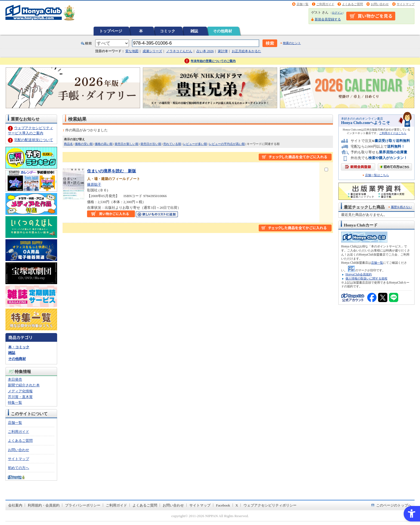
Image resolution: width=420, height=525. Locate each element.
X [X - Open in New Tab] (237, 505)
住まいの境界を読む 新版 (112, 171)
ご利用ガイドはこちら (393, 133)
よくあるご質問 (352, 4)
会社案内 (15, 505)
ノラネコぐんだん (179, 51)
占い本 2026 (205, 51)
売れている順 (172, 144)
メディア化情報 (20, 391)
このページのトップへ (394, 505)
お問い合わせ (380, 4)
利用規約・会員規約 (44, 505)
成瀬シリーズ (152, 51)
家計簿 (223, 51)
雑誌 (194, 31)
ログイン (337, 13)
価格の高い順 (104, 144)
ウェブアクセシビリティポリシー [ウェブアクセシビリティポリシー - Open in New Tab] (270, 505)
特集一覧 (15, 403)
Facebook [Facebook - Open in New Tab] (223, 505)
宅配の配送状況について (34, 140)
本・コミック (19, 347)
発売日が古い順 (151, 144)
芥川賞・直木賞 (20, 397)
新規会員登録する (328, 19)
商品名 (68, 144)
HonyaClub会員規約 (359, 274)
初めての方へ (18, 468)
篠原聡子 (94, 184)
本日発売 (15, 379)
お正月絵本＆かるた (246, 51)
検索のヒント (292, 43)
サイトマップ (406, 4)
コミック (168, 31)
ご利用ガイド (325, 4)
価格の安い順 (84, 144)
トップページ (111, 31)
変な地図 (132, 51)
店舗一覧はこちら (377, 175)
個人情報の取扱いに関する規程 (366, 278)
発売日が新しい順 (126, 144)
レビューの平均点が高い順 (227, 144)
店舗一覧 (302, 4)
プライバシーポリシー (83, 505)
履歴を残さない (401, 207)
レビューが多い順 (195, 144)
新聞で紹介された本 (24, 385)
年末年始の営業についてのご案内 (213, 61)
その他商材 (223, 31)
